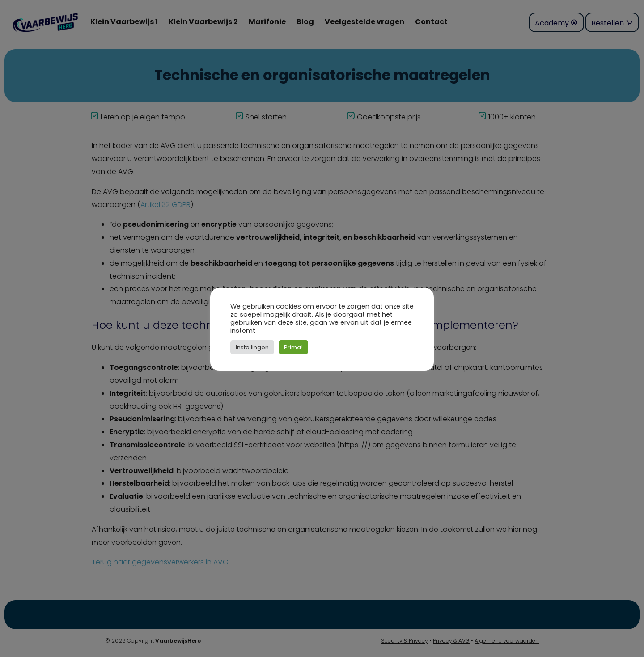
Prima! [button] (293, 347)
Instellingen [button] (252, 347)
